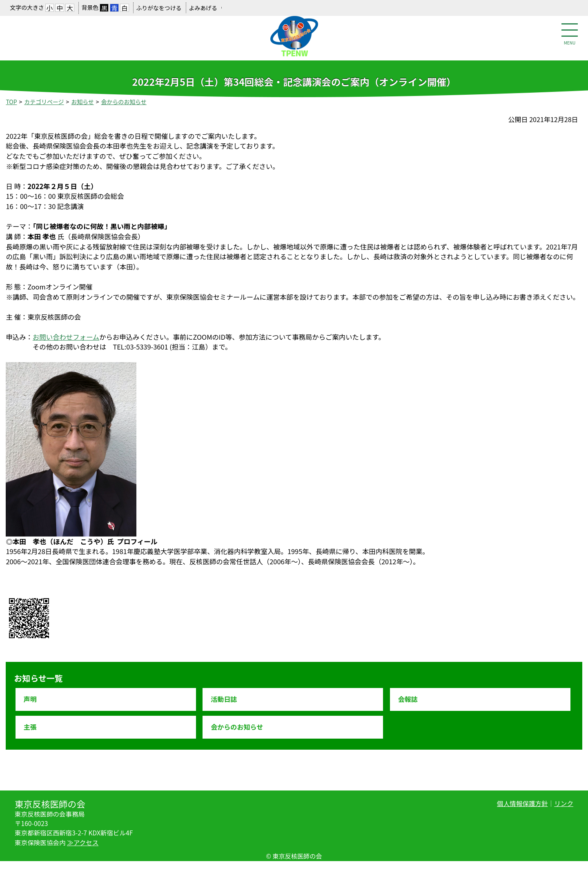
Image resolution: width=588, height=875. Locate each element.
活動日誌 (224, 699)
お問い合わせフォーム (66, 337)
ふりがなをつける (159, 8)
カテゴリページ (44, 102)
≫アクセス (83, 842)
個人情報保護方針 (522, 803)
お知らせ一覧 (38, 678)
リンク (564, 803)
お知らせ (82, 102)
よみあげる (203, 8)
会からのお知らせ (124, 102)
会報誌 (408, 699)
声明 (30, 699)
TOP (11, 102)
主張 (30, 727)
